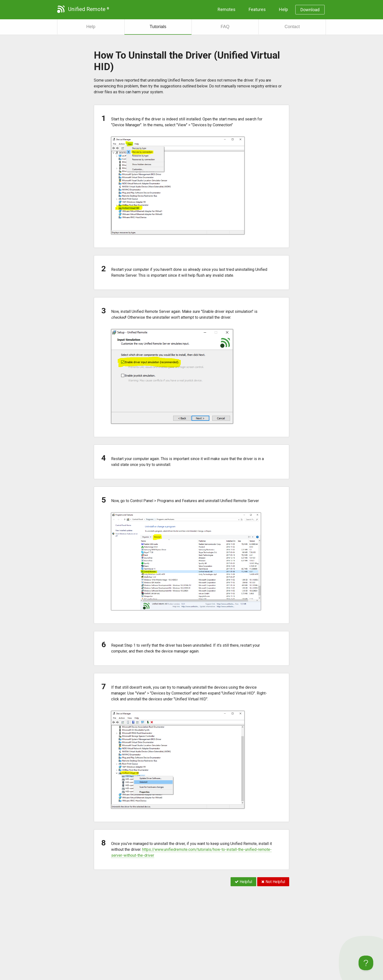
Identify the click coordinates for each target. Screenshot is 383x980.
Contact (292, 27)
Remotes (227, 9)
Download (310, 10)
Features (257, 9)
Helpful (243, 882)
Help (283, 9)
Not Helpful (273, 882)
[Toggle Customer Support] (366, 963)
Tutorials (158, 27)
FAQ (225, 27)
